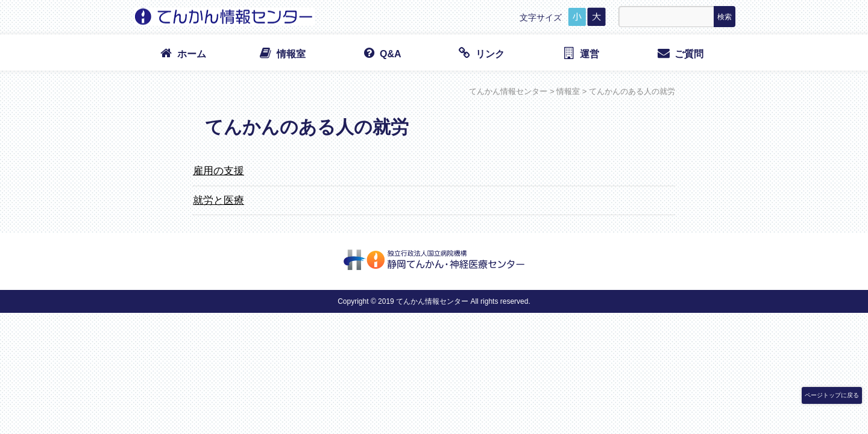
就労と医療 (219, 200)
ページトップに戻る (832, 395)
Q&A (381, 53)
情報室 (282, 53)
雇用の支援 (219, 171)
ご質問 (680, 53)
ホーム (182, 53)
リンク (481, 53)
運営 (580, 53)
